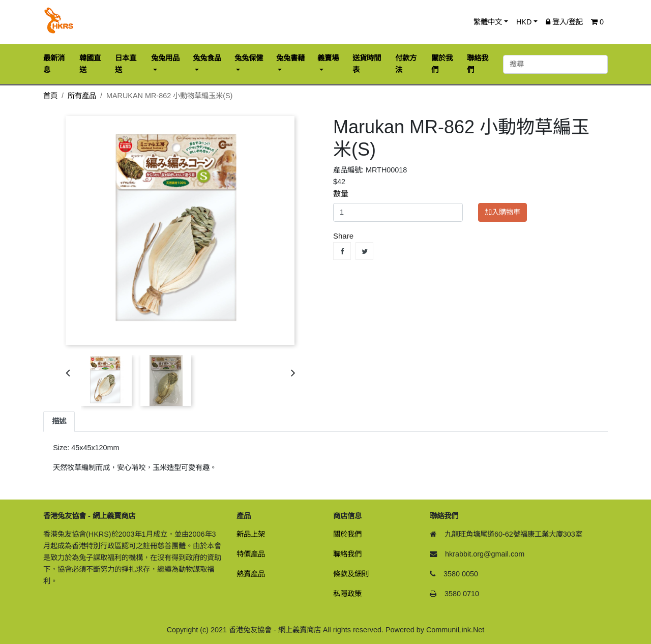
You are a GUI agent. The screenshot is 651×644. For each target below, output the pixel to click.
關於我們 (347, 534)
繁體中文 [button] (488, 22)
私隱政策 (347, 594)
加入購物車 (502, 212)
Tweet (364, 251)
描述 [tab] (59, 421)
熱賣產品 (251, 574)
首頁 (50, 96)
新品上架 (251, 534)
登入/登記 (564, 22)
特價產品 (251, 554)
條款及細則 (351, 574)
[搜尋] (555, 64)
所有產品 (82, 96)
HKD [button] (524, 22)
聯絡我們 (347, 554)
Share (342, 251)
